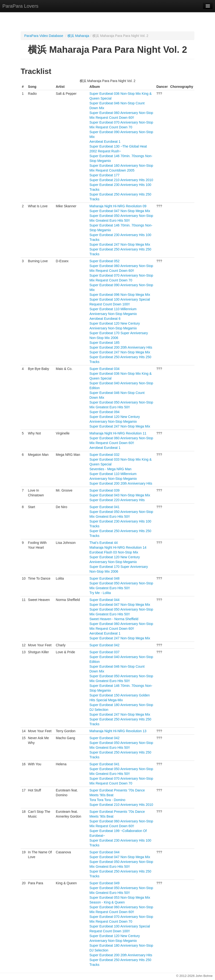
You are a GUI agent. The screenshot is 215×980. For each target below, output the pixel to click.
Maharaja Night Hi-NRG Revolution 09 (118, 206)
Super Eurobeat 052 (105, 261)
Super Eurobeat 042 (105, 645)
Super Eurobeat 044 (105, 600)
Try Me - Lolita (100, 593)
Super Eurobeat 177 (105, 175)
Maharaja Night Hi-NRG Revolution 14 (118, 547)
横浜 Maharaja (78, 36)
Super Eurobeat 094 (105, 412)
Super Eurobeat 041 (105, 507)
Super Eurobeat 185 (105, 343)
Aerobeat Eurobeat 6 (105, 319)
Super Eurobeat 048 (105, 578)
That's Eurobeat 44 (104, 543)
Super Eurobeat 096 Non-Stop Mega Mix (120, 295)
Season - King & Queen (107, 902)
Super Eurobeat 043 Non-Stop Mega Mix (120, 495)
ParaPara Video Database (44, 36)
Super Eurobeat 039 (105, 490)
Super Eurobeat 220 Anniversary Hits (117, 500)
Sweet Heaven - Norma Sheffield (114, 619)
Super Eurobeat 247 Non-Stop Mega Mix (120, 244)
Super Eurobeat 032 (105, 455)
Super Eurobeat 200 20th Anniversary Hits (121, 347)
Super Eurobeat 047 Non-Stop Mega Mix (120, 211)
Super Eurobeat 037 (105, 652)
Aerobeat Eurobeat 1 (105, 142)
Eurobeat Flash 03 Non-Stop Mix (114, 552)
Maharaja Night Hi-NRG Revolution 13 (118, 731)
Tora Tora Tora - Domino (107, 800)
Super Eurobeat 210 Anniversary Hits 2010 (121, 180)
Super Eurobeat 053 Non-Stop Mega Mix (120, 897)
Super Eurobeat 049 (105, 883)
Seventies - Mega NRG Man (110, 469)
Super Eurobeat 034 (105, 369)
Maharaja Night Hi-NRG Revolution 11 (118, 433)
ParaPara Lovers (20, 6)
